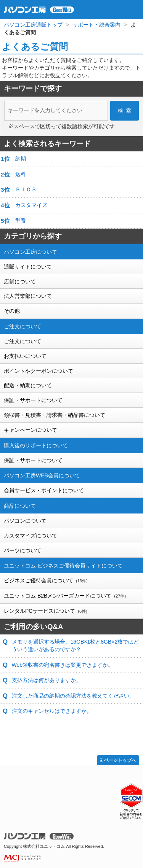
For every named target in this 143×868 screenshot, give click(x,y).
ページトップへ (120, 760)
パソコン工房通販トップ (33, 25)
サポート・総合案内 (96, 25)
